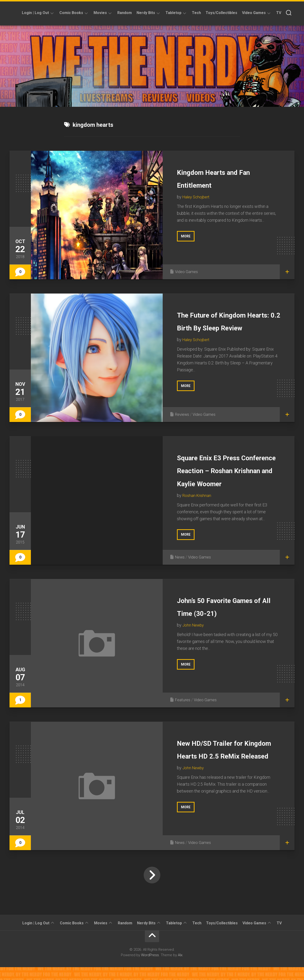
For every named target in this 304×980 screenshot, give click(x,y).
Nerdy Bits (146, 13)
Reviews (183, 418)
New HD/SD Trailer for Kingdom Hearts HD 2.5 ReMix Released (226, 768)
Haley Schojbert (197, 197)
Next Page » (152, 888)
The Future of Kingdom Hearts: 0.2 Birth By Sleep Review (228, 327)
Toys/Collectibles (221, 13)
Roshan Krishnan (198, 512)
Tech (196, 13)
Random (125, 13)
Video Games (254, 13)
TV (279, 13)
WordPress (150, 968)
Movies (100, 13)
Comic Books (71, 13)
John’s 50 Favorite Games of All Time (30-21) (228, 625)
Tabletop (173, 13)
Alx (180, 968)
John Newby (194, 651)
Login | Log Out (35, 13)
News (180, 570)
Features (183, 713)
